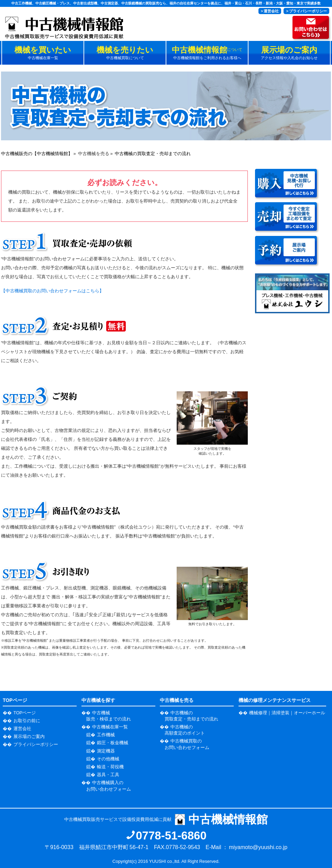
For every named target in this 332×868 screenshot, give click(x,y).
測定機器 (106, 751)
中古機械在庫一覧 (43, 53)
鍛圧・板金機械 (113, 743)
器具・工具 (108, 775)
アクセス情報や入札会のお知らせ (289, 53)
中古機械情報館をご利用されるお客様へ (207, 53)
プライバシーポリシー (36, 744)
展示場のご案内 (29, 736)
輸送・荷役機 (110, 767)
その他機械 (108, 759)
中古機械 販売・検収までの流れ (109, 716)
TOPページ (25, 713)
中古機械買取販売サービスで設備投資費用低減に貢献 (166, 819)
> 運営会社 (270, 11)
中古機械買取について (125, 53)
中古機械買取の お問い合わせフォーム (187, 744)
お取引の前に (27, 721)
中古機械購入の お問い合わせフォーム (109, 786)
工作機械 (106, 735)
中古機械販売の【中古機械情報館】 (37, 154)
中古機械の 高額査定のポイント (185, 730)
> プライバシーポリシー (306, 11)
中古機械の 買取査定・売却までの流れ (191, 716)
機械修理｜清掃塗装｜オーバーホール (287, 713)
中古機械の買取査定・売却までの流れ (153, 154)
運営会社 (22, 729)
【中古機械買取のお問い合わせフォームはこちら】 (52, 291)
